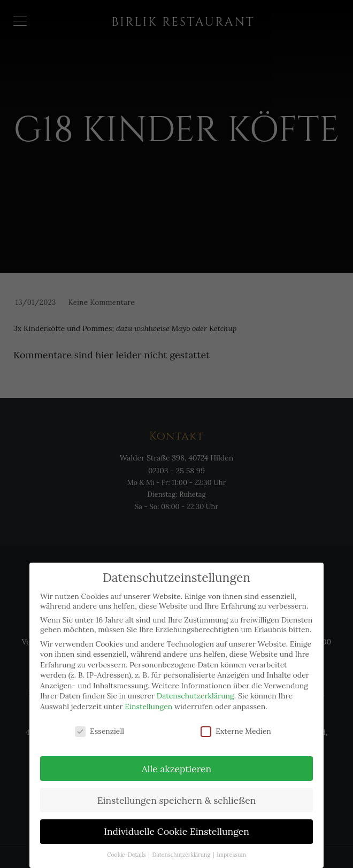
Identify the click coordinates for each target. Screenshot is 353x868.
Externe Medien (236, 725)
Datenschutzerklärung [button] (182, 849)
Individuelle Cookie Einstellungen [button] (176, 825)
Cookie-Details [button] (127, 849)
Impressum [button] (231, 849)
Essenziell (99, 725)
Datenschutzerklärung (195, 690)
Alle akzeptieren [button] (176, 762)
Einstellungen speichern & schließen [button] (177, 794)
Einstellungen (148, 701)
